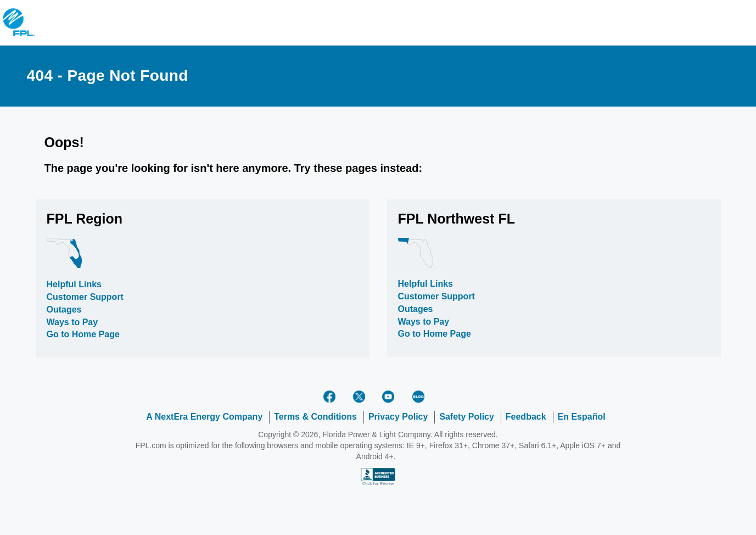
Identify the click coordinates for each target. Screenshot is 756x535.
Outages (64, 310)
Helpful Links (74, 284)
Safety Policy (467, 417)
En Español (582, 417)
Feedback (526, 417)
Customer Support (85, 297)
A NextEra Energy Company (204, 417)
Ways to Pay (72, 322)
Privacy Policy (398, 417)
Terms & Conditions (315, 417)
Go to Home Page (83, 334)
